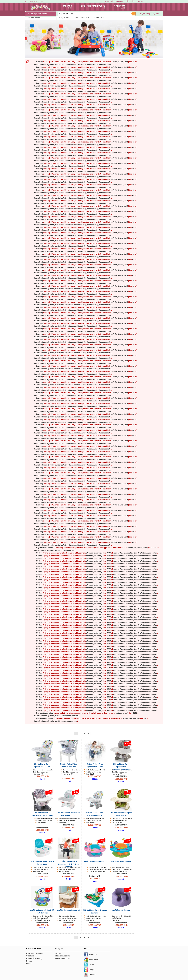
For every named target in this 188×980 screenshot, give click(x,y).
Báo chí (58, 953)
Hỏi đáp (29, 961)
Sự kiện (156, 14)
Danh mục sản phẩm (38, 14)
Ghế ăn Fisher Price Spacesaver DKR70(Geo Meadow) (68, 864)
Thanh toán (119, 6)
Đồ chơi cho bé (34, 18)
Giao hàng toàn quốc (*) (93, 6)
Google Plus (94, 959)
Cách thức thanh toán (34, 953)
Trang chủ (109, 1)
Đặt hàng (67, 6)
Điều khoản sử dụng (63, 959)
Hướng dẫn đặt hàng (34, 959)
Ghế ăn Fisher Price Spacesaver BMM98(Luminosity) (121, 767)
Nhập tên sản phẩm (66, 14)
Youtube (92, 975)
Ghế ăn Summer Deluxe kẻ (69, 910)
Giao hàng (30, 956)
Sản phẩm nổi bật (82, 18)
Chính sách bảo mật (63, 956)
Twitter (92, 965)
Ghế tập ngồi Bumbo (121, 910)
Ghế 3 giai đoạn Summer (95, 861)
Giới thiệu (119, 1)
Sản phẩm (130, 1)
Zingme (92, 970)
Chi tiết (42, 779)
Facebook (93, 954)
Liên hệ (140, 1)
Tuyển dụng (145, 14)
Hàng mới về (64, 18)
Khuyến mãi (99, 18)
